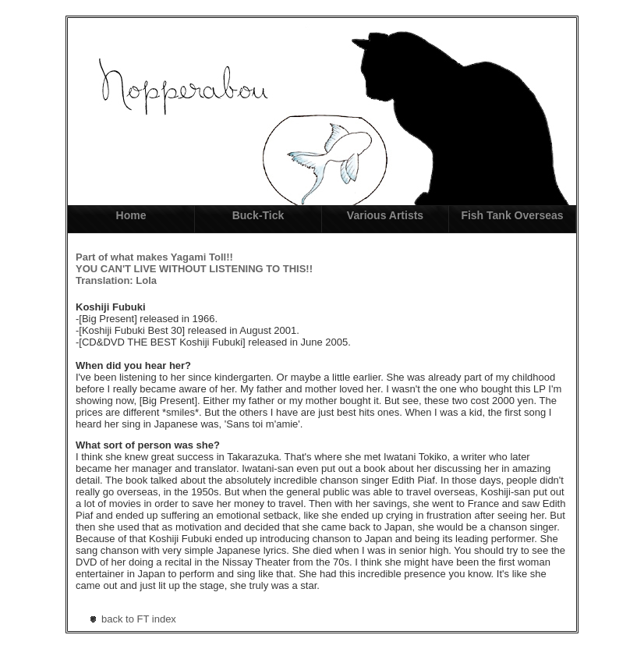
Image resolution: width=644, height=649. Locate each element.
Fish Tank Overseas (512, 215)
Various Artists (385, 215)
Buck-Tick (258, 215)
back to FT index (139, 619)
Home (131, 215)
